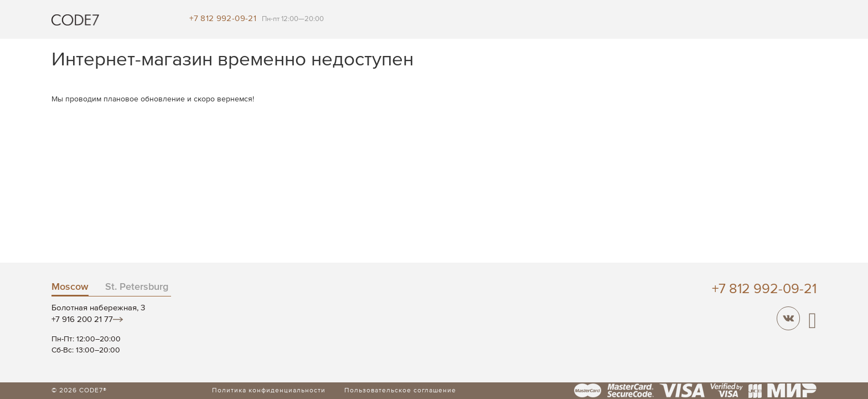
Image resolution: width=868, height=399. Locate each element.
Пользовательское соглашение (400, 391)
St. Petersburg (137, 287)
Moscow (70, 287)
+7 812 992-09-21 (223, 19)
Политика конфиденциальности (269, 391)
